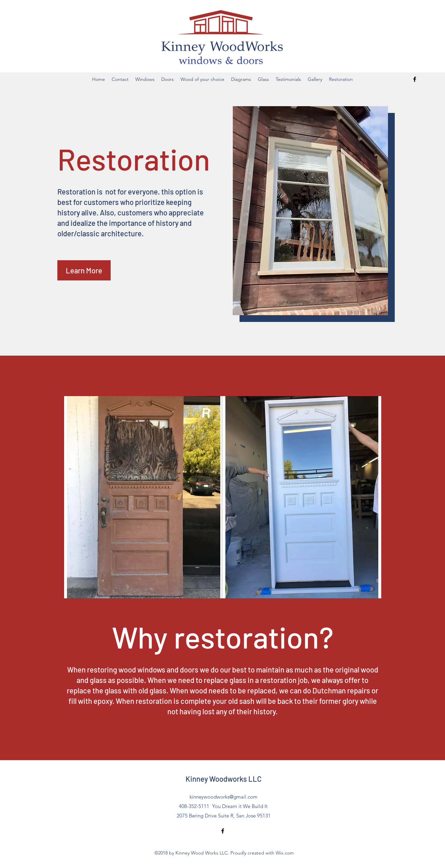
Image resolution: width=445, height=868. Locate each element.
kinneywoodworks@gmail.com (224, 797)
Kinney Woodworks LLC (224, 779)
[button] (84, 270)
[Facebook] (415, 79)
